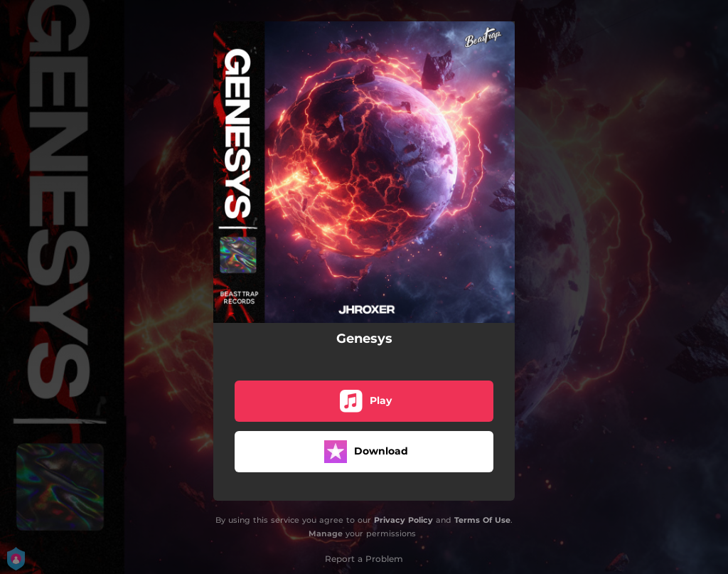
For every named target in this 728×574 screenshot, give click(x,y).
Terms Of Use (482, 520)
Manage (326, 533)
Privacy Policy (403, 520)
